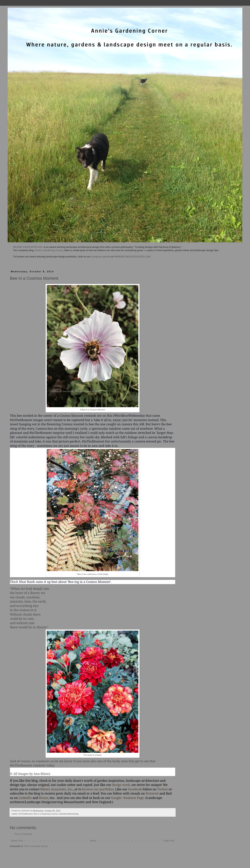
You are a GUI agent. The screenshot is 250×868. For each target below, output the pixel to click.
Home (93, 841)
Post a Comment (23, 834)
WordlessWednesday (69, 814)
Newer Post (17, 841)
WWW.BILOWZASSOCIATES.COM (132, 257)
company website (101, 257)
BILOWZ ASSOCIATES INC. (28, 247)
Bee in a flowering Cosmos (46, 814)
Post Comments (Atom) (36, 846)
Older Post (169, 841)
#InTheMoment (26, 814)
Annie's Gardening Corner (49, 250)
